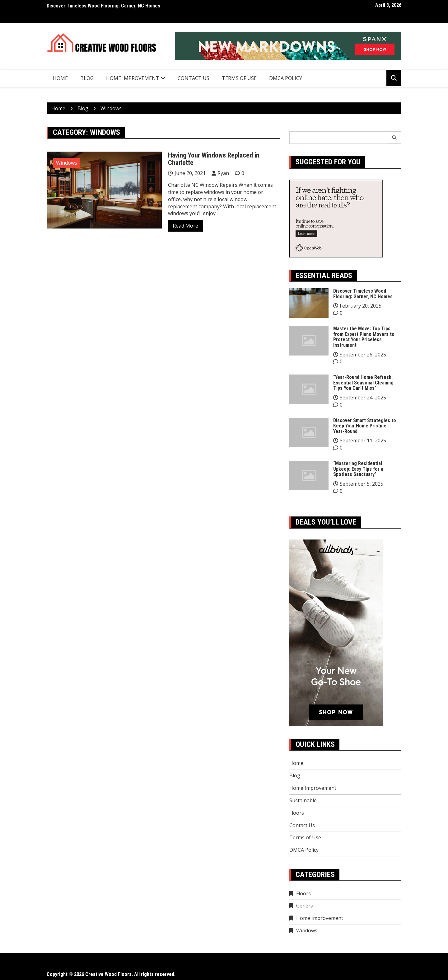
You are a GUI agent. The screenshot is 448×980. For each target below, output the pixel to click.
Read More (185, 226)
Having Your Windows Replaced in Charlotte (214, 159)
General (305, 906)
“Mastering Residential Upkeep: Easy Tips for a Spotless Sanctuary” (358, 469)
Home (60, 78)
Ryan (223, 173)
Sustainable (303, 800)
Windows (67, 163)
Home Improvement (133, 78)
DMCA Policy (286, 78)
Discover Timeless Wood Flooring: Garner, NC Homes (103, 6)
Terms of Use (239, 78)
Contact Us (194, 78)
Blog (87, 78)
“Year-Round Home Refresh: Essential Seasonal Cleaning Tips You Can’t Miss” (363, 383)
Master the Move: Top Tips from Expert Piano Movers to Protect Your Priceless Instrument (364, 337)
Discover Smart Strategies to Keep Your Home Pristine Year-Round (365, 426)
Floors (297, 813)
